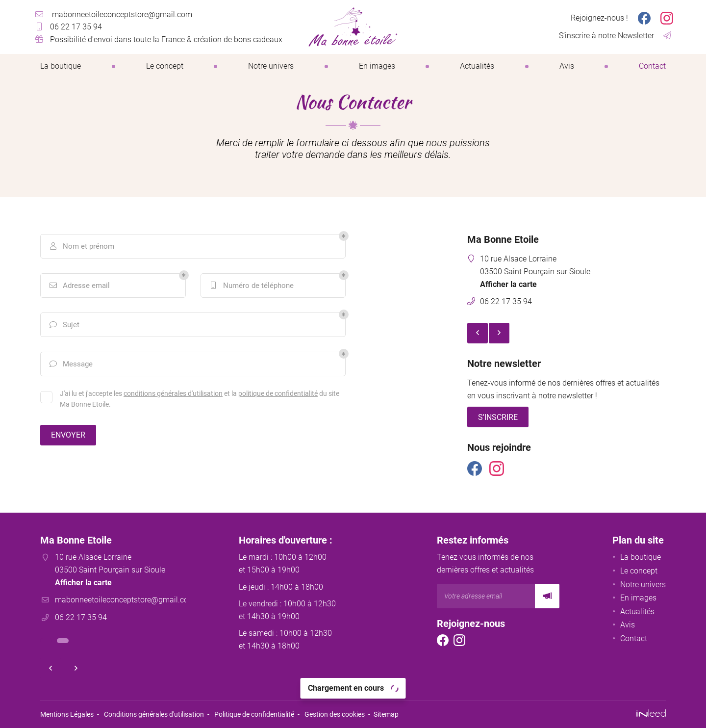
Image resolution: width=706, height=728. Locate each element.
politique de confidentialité (278, 393)
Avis (567, 66)
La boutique (61, 66)
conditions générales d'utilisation (173, 393)
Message (70, 364)
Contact (652, 66)
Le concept (165, 66)
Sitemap (386, 715)
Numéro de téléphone (251, 286)
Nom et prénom (81, 246)
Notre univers (271, 66)
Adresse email (79, 286)
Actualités (477, 66)
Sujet (64, 325)
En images (377, 66)
